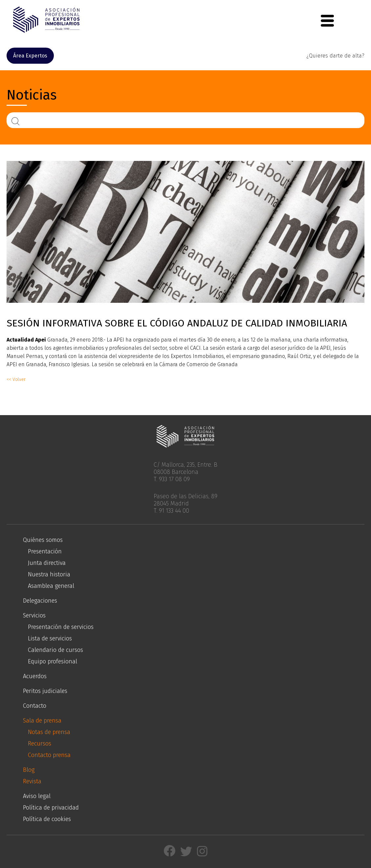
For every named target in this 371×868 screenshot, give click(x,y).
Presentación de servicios (61, 627)
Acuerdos (35, 676)
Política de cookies (47, 819)
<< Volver (16, 379)
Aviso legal (37, 796)
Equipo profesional (53, 661)
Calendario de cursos (55, 650)
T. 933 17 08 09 (172, 479)
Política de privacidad (51, 808)
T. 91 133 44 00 (171, 511)
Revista (32, 781)
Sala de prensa (42, 721)
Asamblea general (51, 586)
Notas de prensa (49, 732)
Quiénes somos (43, 540)
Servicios (34, 615)
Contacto (35, 706)
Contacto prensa (49, 755)
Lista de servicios (50, 638)
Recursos (40, 744)
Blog (29, 770)
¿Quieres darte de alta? (335, 56)
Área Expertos (30, 56)
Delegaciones (40, 601)
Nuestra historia (49, 574)
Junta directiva (47, 563)
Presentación (45, 551)
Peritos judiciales (45, 691)
